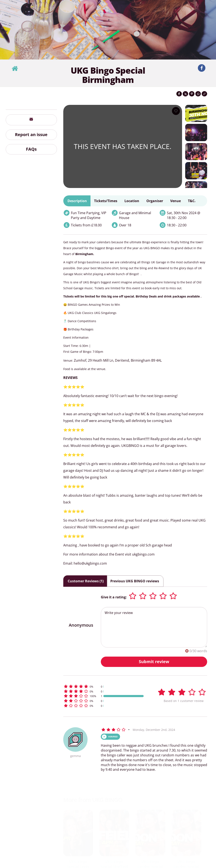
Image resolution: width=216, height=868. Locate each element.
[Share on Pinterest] (192, 94)
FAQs (31, 149)
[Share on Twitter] (185, 94)
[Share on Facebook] (179, 94)
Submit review (154, 662)
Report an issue (31, 135)
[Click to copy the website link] (204, 94)
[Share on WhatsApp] (198, 94)
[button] (104, 686)
